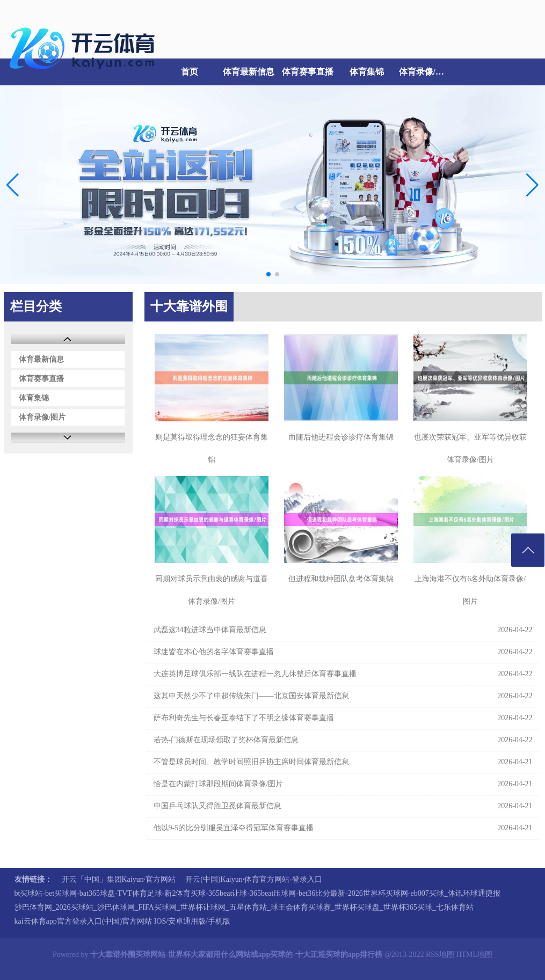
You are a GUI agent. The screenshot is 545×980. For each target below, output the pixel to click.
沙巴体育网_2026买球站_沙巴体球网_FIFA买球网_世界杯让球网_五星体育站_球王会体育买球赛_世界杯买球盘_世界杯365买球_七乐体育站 (244, 907)
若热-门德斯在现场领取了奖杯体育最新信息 (226, 740)
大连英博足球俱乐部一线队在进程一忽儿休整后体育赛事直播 (255, 674)
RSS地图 (440, 955)
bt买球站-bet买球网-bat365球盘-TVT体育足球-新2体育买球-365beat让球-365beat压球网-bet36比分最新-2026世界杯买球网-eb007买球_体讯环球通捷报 (257, 893)
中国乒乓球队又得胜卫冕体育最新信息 (217, 806)
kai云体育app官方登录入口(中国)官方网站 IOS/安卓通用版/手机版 (122, 921)
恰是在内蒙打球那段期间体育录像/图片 (219, 784)
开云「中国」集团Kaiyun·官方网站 (119, 879)
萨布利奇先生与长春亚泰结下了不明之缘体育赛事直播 (244, 718)
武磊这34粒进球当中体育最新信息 (210, 630)
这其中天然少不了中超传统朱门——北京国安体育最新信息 (251, 696)
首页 (190, 72)
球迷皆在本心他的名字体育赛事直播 (214, 652)
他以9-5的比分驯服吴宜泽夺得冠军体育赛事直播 (234, 828)
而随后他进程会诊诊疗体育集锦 (341, 437)
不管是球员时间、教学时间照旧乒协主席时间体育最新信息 (251, 762)
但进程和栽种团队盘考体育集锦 (341, 579)
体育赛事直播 (308, 72)
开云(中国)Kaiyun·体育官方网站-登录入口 (254, 879)
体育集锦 (367, 72)
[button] (532, 185)
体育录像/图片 (426, 72)
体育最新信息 (249, 72)
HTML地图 (474, 955)
